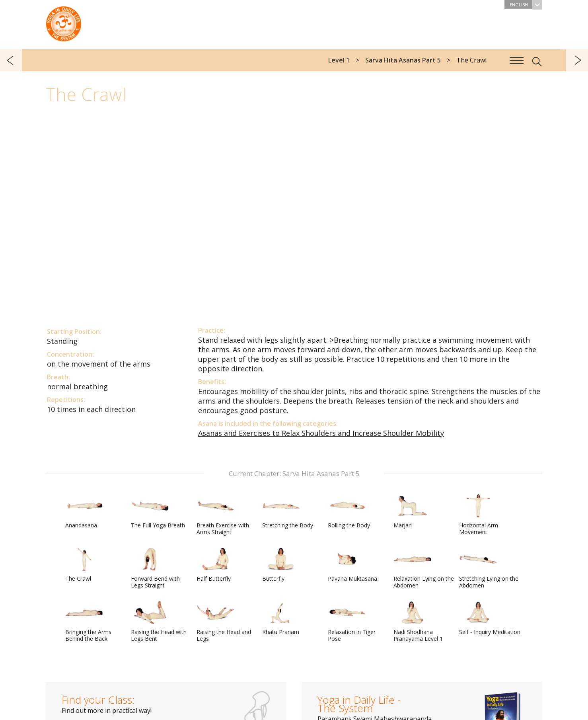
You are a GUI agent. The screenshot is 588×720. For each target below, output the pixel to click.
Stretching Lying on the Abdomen (489, 568)
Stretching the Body (288, 511)
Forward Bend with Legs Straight (155, 568)
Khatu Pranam (281, 618)
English (526, 5)
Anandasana (84, 511)
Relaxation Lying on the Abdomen (424, 568)
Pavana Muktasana (352, 565)
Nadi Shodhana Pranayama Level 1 (418, 621)
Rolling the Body (349, 511)
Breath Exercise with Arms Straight (223, 515)
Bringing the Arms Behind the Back (88, 621)
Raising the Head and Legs (224, 621)
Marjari (413, 511)
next (577, 60)
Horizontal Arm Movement (479, 515)
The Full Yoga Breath (158, 511)
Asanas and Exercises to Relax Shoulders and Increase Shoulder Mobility (321, 433)
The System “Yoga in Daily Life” (64, 22)
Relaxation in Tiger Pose (352, 621)
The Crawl (84, 565)
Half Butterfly (216, 565)
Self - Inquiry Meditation (490, 618)
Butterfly (281, 565)
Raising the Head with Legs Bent (159, 621)
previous (11, 60)
